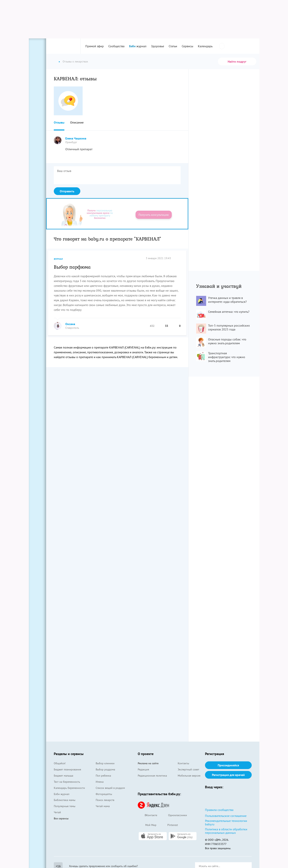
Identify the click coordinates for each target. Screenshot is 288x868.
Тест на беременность (67, 782)
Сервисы (188, 46)
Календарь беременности (69, 788)
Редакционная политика (152, 776)
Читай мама (103, 806)
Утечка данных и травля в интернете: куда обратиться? (227, 300)
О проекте (146, 754)
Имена (100, 782)
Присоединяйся (228, 765)
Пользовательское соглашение (226, 816)
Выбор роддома (105, 769)
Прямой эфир (95, 46)
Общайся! (60, 763)
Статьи (173, 46)
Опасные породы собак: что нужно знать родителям (227, 341)
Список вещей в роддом (110, 788)
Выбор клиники (105, 763)
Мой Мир (147, 825)
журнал (138, 46)
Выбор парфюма (72, 267)
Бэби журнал (62, 794)
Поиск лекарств (105, 800)
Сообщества (116, 46)
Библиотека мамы (65, 800)
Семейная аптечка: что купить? (229, 312)
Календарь (205, 46)
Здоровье (158, 46)
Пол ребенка (103, 776)
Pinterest (169, 825)
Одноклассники (174, 815)
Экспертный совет (188, 769)
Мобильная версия (189, 776)
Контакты (183, 763)
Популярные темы (65, 806)
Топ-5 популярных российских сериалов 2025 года (229, 327)
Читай (57, 812)
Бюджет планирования (67, 769)
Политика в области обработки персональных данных (226, 831)
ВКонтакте (147, 815)
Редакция (143, 769)
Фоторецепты (104, 794)
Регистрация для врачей (228, 775)
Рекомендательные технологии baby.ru (226, 822)
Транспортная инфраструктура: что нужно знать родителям (227, 357)
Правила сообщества (219, 810)
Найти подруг (237, 61)
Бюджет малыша (63, 776)
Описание (77, 122)
